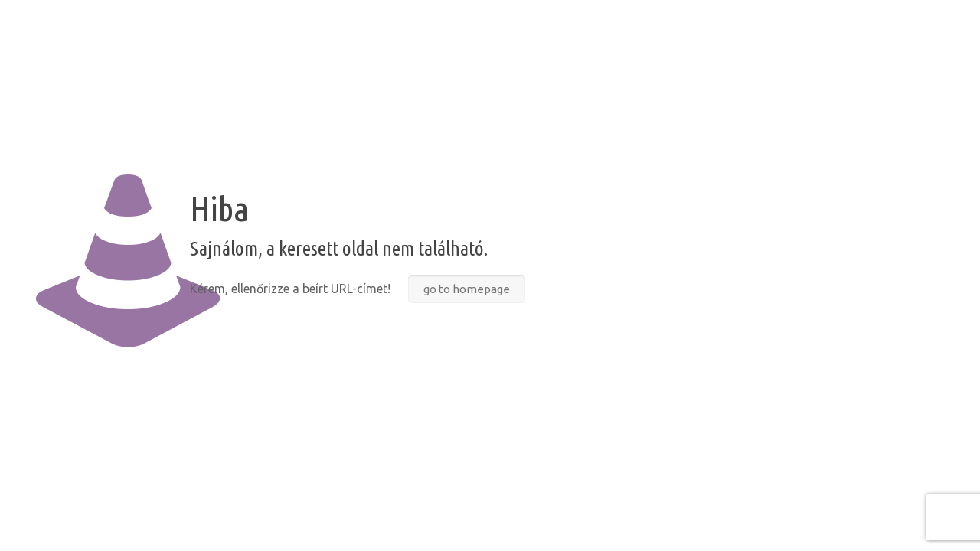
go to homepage (467, 289)
